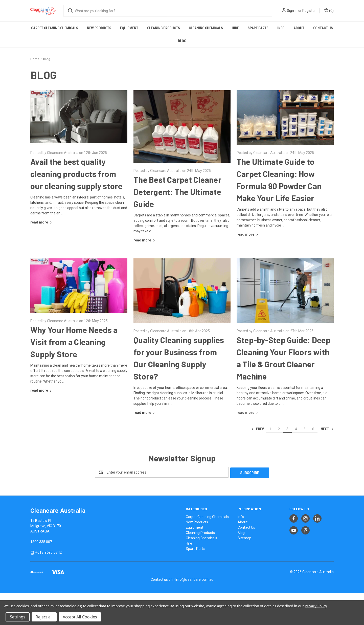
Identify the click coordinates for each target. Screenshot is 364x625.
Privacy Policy (316, 606)
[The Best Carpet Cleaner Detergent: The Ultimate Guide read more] (145, 240)
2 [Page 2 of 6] (279, 429)
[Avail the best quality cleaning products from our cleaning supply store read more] (42, 222)
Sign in (292, 11)
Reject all (44, 617)
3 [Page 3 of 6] (287, 429)
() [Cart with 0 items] (329, 10)
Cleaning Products (164, 28)
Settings (18, 617)
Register (309, 11)
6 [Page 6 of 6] (313, 429)
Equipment (129, 28)
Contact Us (323, 28)
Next (327, 429)
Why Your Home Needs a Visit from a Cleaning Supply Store (74, 342)
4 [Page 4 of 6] (296, 429)
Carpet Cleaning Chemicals (55, 28)
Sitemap (244, 538)
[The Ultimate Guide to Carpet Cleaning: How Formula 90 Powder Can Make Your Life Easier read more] (248, 234)
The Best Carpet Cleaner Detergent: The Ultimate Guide (177, 192)
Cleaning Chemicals (206, 28)
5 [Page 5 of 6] (305, 429)
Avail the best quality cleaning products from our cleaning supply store (76, 174)
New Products (99, 28)
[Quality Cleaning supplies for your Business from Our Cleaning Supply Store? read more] (145, 413)
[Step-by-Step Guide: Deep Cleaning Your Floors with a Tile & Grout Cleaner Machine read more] (248, 413)
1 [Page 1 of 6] (270, 429)
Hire (235, 28)
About (299, 28)
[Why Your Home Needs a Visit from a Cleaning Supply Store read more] (42, 390)
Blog (182, 41)
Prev (258, 429)
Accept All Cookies (80, 617)
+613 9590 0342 (48, 552)
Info (281, 28)
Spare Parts (258, 28)
